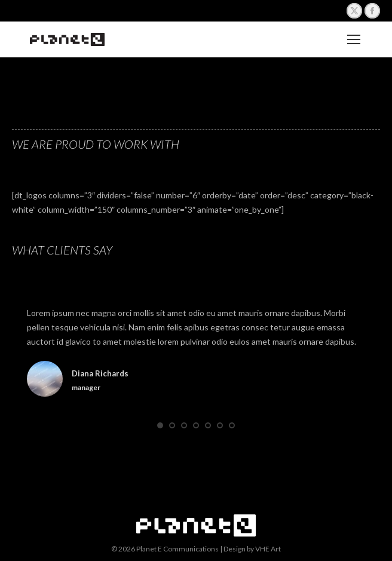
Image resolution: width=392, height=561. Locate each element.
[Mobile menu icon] (354, 39)
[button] (160, 425)
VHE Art (268, 549)
